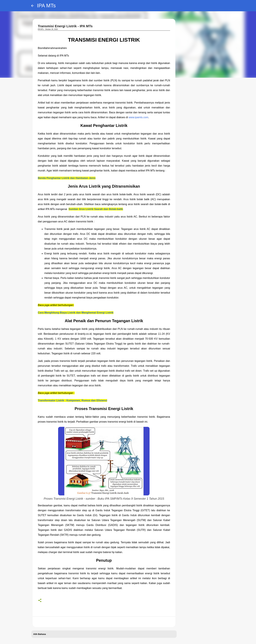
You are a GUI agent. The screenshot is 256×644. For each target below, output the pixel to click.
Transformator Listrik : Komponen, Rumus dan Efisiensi (73, 400)
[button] (40, 601)
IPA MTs (46, 6)
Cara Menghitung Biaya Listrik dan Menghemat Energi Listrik (76, 313)
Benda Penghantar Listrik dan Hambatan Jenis (67, 178)
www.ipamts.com (138, 117)
